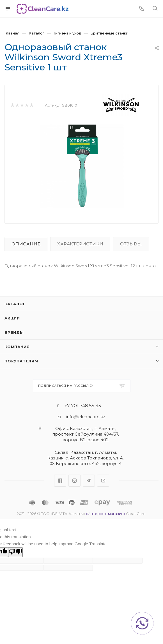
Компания (17, 347)
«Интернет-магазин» (105, 514)
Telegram (89, 481)
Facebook (60, 481)
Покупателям (21, 361)
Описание (26, 244)
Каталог (15, 304)
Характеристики (80, 244)
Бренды (14, 332)
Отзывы (131, 244)
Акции (12, 318)
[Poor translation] (15, 552)
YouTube (103, 481)
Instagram (74, 481)
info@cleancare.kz (86, 417)
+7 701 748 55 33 (83, 406)
